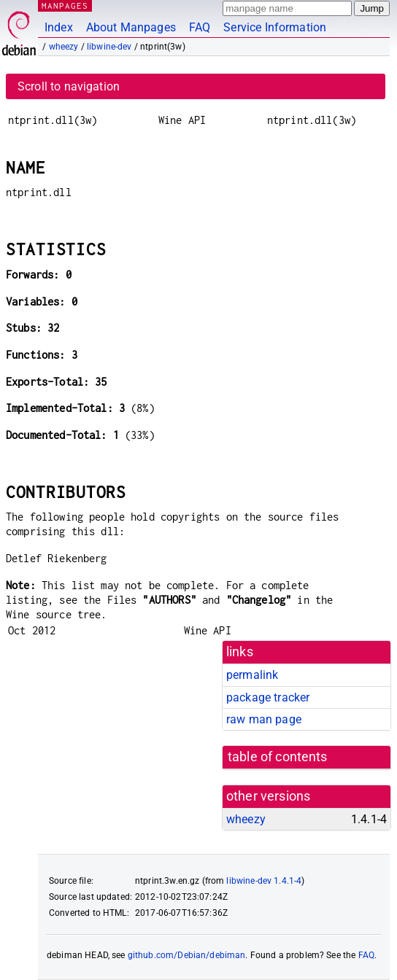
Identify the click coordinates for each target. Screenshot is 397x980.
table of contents (278, 757)
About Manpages (131, 27)
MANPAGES (65, 5)
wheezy (64, 47)
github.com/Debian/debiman (187, 955)
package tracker (268, 697)
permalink (252, 675)
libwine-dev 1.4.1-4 (264, 881)
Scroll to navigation (69, 86)
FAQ (200, 27)
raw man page (264, 719)
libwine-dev (109, 47)
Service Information (275, 27)
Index (59, 27)
